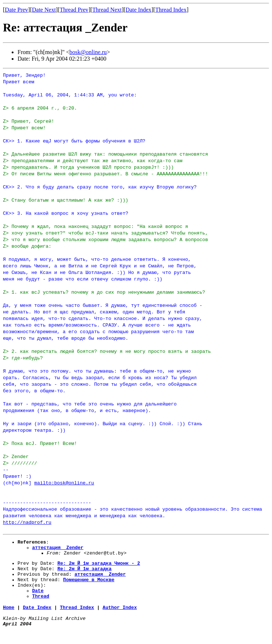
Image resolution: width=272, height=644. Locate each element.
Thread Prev (74, 10)
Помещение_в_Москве (89, 587)
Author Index (120, 618)
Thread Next (107, 10)
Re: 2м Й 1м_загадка (84, 574)
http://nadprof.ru (27, 522)
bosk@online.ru (88, 52)
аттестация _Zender (58, 549)
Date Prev (16, 10)
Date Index (139, 10)
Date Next (44, 10)
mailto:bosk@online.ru (64, 483)
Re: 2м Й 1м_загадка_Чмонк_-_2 (99, 567)
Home (9, 618)
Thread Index (171, 10)
